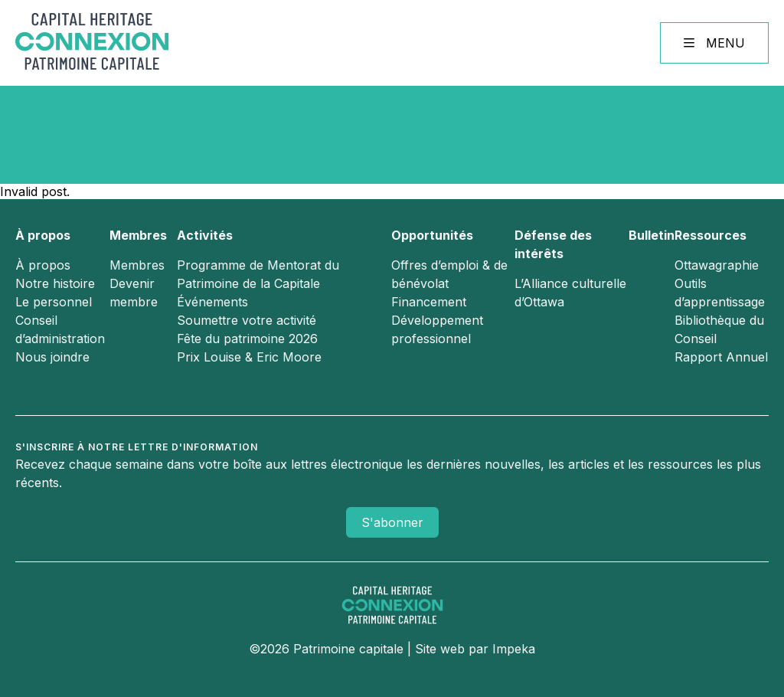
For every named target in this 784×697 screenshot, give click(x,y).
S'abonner (392, 522)
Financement (429, 302)
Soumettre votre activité (247, 320)
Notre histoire (55, 283)
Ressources (710, 235)
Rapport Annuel (721, 357)
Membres (138, 235)
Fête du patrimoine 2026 (247, 339)
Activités (205, 235)
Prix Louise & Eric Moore (249, 357)
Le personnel (54, 302)
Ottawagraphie (717, 265)
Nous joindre (52, 357)
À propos (43, 235)
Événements (212, 302)
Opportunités (432, 235)
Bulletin (652, 235)
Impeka (514, 649)
